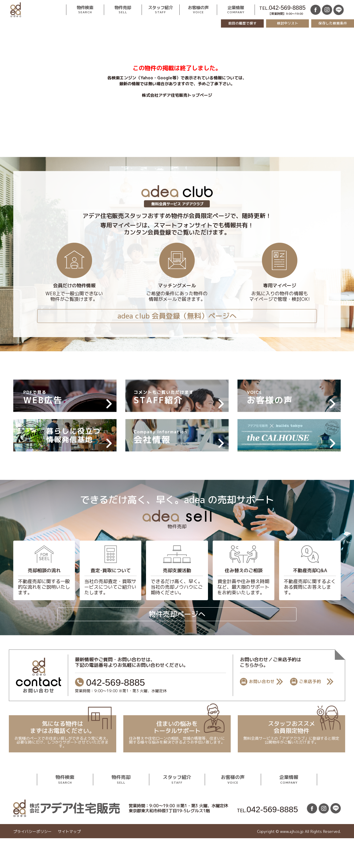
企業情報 (236, 10)
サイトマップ (69, 832)
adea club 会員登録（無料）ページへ (177, 316)
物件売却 (123, 10)
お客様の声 (198, 10)
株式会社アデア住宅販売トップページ (177, 95)
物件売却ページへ (177, 614)
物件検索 (85, 10)
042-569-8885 (287, 8)
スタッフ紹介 (160, 10)
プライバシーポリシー (32, 832)
